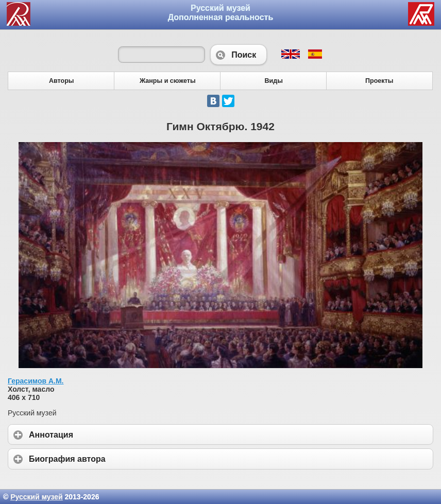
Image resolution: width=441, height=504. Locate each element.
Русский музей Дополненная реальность (221, 13)
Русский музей (36, 497)
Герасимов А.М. (36, 381)
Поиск (239, 55)
